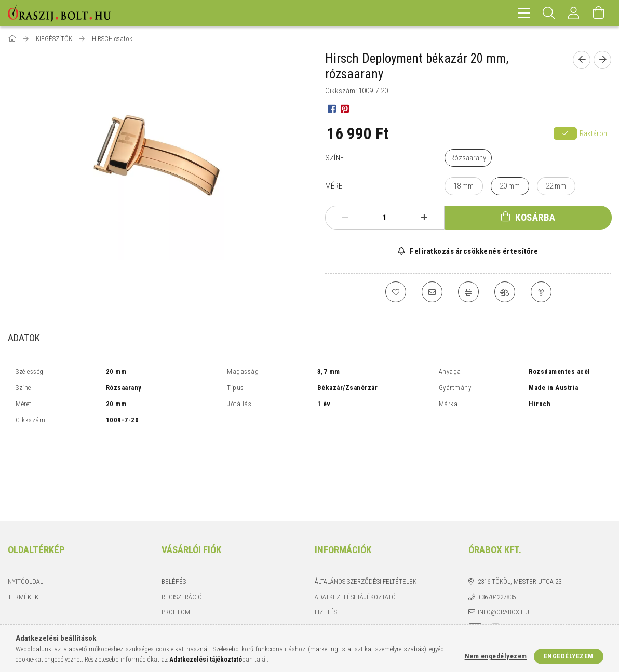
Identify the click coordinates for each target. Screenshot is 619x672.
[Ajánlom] (432, 292)
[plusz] (424, 218)
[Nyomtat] (468, 292)
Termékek (23, 525)
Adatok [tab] (24, 338)
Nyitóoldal (25, 509)
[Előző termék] (582, 60)
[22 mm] (556, 186)
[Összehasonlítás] (505, 292)
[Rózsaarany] (468, 158)
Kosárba (535, 217)
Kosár (171, 555)
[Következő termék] (602, 60)
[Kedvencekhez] (396, 292)
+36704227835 (497, 525)
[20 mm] (510, 186)
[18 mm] (464, 186)
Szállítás (329, 555)
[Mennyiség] (385, 218)
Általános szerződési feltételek (366, 509)
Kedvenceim (180, 570)
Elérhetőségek (339, 570)
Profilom (176, 540)
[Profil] (574, 13)
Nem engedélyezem (496, 656)
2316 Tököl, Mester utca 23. (520, 509)
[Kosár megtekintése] (599, 13)
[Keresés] (549, 13)
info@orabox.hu (503, 540)
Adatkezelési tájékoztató (355, 525)
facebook (475, 558)
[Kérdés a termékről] (541, 292)
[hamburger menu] (524, 13)
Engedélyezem (569, 656)
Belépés (174, 509)
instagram (495, 558)
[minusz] (345, 218)
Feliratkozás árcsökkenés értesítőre (473, 251)
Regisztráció (182, 525)
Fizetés (326, 540)
